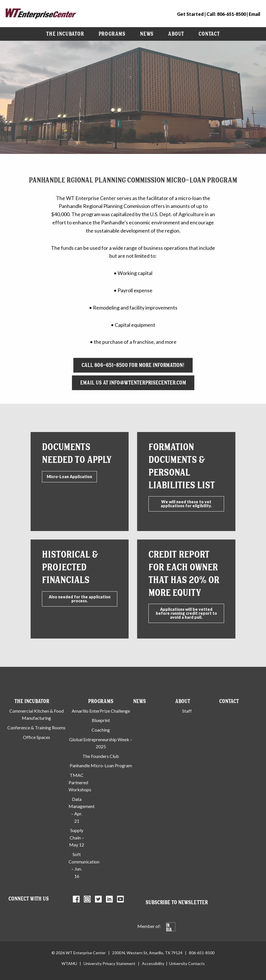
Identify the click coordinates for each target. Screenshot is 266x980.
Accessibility (153, 963)
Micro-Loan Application (69, 477)
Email (255, 14)
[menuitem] (65, 34)
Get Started (190, 14)
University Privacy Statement (109, 963)
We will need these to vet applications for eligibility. (186, 504)
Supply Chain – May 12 (77, 837)
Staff (187, 711)
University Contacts (187, 963)
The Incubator (65, 34)
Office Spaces (37, 737)
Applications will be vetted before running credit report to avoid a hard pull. (186, 613)
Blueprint (101, 720)
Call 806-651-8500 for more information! (133, 365)
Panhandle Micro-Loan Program (101, 765)
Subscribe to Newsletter (177, 902)
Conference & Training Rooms (36, 728)
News (147, 34)
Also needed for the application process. (80, 599)
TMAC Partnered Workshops (80, 782)
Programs (112, 34)
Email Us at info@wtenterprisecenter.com (133, 383)
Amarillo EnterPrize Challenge (101, 711)
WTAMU (69, 963)
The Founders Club (101, 756)
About (176, 34)
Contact (209, 34)
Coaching (101, 730)
